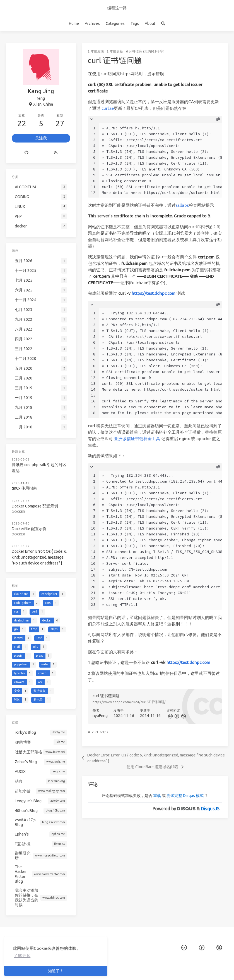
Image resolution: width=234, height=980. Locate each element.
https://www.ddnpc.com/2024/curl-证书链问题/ (129, 702)
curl (95, 732)
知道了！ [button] (56, 971)
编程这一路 (117, 8)
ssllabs (182, 205)
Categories (115, 23)
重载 (157, 796)
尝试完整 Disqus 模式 (185, 796)
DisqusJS (210, 809)
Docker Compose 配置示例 (35, 503)
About (150, 23)
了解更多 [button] (22, 956)
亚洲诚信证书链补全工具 (137, 439)
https (104, 732)
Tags (135, 23)
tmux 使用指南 (25, 486)
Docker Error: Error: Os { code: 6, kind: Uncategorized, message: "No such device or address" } (39, 551)
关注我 (41, 138)
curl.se (108, 108)
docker (20, 508)
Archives (92, 23)
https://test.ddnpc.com (154, 293)
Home (74, 23)
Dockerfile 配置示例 (30, 524)
